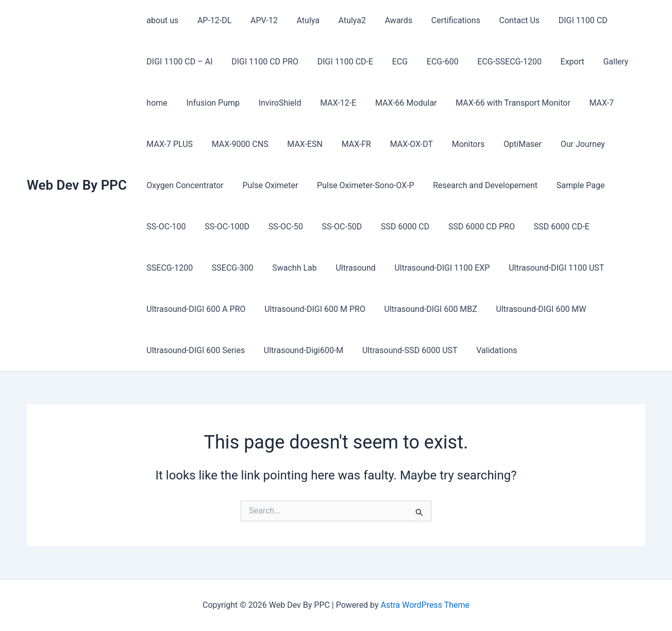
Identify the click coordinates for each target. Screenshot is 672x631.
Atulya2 (341, 20)
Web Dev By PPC (77, 185)
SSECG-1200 (613, 227)
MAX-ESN (299, 144)
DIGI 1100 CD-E (339, 62)
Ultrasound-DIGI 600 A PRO (195, 309)
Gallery (598, 62)
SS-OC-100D (223, 227)
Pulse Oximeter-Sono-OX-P (359, 185)
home (156, 103)
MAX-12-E (330, 103)
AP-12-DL (211, 20)
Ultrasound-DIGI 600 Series (195, 350)
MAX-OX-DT (401, 144)
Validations (488, 350)
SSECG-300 (166, 268)
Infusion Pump (209, 103)
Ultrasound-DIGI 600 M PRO (311, 309)
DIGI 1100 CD (562, 20)
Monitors (455, 144)
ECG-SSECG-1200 (497, 62)
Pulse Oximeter (266, 185)
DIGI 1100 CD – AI (178, 62)
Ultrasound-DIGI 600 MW (533, 309)
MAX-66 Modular (395, 103)
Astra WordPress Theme (425, 605)
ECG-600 (432, 62)
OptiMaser (507, 144)
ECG (391, 62)
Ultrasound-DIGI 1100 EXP (369, 268)
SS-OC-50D (333, 227)
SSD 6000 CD (394, 227)
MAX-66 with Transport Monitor (500, 103)
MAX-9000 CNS (237, 144)
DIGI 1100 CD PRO (261, 62)
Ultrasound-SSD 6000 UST (404, 350)
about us (161, 20)
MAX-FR (348, 144)
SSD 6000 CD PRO (468, 227)
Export (557, 62)
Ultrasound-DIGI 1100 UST (481, 268)
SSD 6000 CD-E (546, 227)
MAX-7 (586, 103)
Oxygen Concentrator (184, 185)
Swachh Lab (226, 268)
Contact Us (502, 20)
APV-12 (258, 20)
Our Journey (565, 144)
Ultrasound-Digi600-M (300, 350)
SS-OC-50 (280, 227)
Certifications (440, 20)
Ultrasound (284, 268)
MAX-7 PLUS (169, 144)
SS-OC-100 (165, 227)
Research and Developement (477, 185)
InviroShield (274, 103)
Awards (385, 20)
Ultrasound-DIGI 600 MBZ (425, 309)
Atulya (299, 20)
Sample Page (570, 185)
